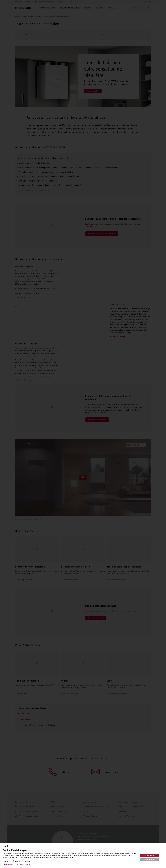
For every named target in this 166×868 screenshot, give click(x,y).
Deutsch (6, 846)
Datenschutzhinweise (24, 865)
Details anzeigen (8, 865)
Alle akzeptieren (150, 855)
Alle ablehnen (150, 860)
